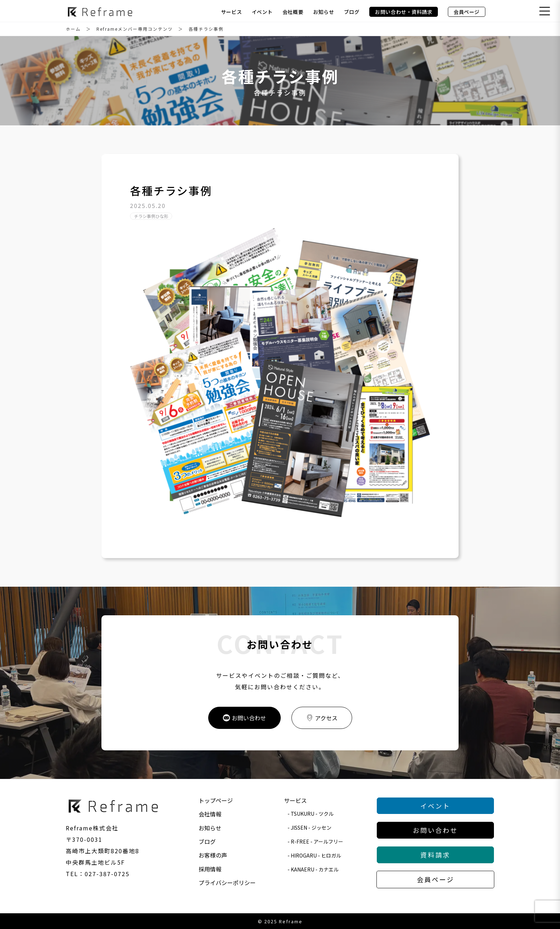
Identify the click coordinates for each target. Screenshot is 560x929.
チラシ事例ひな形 (151, 216)
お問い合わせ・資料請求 (404, 12)
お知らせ (324, 12)
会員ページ (467, 12)
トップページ (216, 800)
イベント (262, 12)
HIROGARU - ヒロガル (316, 855)
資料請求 (435, 855)
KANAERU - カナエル (315, 869)
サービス (231, 12)
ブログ (352, 12)
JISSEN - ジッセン (311, 828)
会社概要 (293, 12)
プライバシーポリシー (227, 883)
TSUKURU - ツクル (312, 814)
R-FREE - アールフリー (317, 841)
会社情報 (210, 814)
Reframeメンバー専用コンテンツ (135, 29)
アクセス (322, 718)
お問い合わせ (244, 718)
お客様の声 (213, 855)
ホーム (73, 29)
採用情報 (210, 869)
